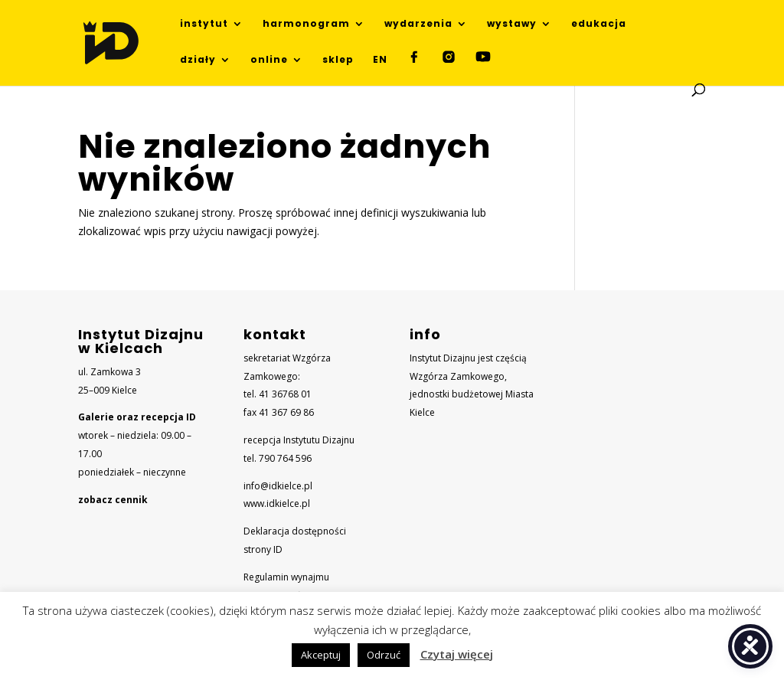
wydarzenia (418, 24)
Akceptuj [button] (321, 655)
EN (380, 60)
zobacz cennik (113, 500)
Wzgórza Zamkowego (457, 376)
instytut (204, 24)
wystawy (512, 24)
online (269, 60)
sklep (338, 60)
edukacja (599, 24)
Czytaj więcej (457, 654)
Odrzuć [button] (384, 655)
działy (198, 60)
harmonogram (306, 24)
